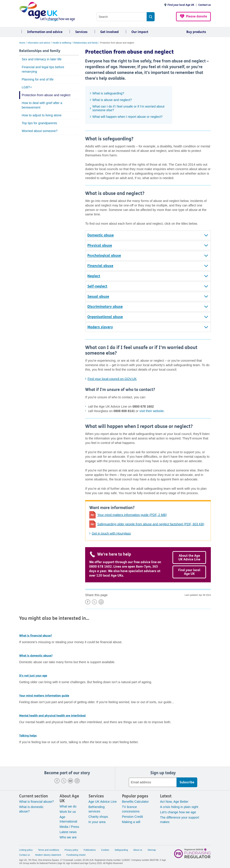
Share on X (94, 602)
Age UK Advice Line (103, 802)
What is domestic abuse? (31, 809)
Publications (90, 850)
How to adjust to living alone (42, 115)
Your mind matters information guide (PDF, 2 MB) (132, 515)
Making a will (131, 822)
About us (138, 850)
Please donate (196, 16)
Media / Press (69, 827)
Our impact (140, 32)
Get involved (109, 32)
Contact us (205, 5)
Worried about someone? (40, 131)
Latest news (68, 832)
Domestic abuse (101, 235)
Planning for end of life (38, 79)
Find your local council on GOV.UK (112, 379)
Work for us (68, 812)
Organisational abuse (105, 317)
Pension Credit (132, 817)
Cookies (105, 850)
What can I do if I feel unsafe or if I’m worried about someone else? (128, 108)
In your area (97, 822)
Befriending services (97, 809)
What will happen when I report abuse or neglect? (127, 117)
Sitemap (152, 850)
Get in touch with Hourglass (111, 533)
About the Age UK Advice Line (189, 558)
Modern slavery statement (48, 855)
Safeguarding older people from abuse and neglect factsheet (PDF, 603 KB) (151, 524)
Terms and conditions (49, 850)
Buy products (196, 32)
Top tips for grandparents (39, 123)
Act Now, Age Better (174, 802)
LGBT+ (27, 87)
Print (101, 602)
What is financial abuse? (36, 802)
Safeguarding (121, 850)
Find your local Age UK (181, 5)
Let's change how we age (178, 812)
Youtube (70, 781)
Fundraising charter (76, 855)
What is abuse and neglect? (112, 100)
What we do (68, 806)
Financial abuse (100, 266)
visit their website (152, 411)
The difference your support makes (180, 820)
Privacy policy (71, 850)
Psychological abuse (104, 256)
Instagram (77, 781)
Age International (68, 819)
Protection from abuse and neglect (46, 95)
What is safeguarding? (108, 93)
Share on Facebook (88, 602)
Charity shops (98, 817)
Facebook (57, 781)
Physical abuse (100, 245)
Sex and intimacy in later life (42, 59)
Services (81, 32)
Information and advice (45, 32)
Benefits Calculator (135, 802)
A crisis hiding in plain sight (179, 807)
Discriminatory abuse (105, 307)
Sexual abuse (98, 297)
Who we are (68, 837)
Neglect (94, 276)
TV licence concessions (131, 809)
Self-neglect (97, 286)
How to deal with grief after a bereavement (42, 105)
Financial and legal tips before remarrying (43, 69)
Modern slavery (100, 327)
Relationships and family (40, 51)
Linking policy (26, 850)
